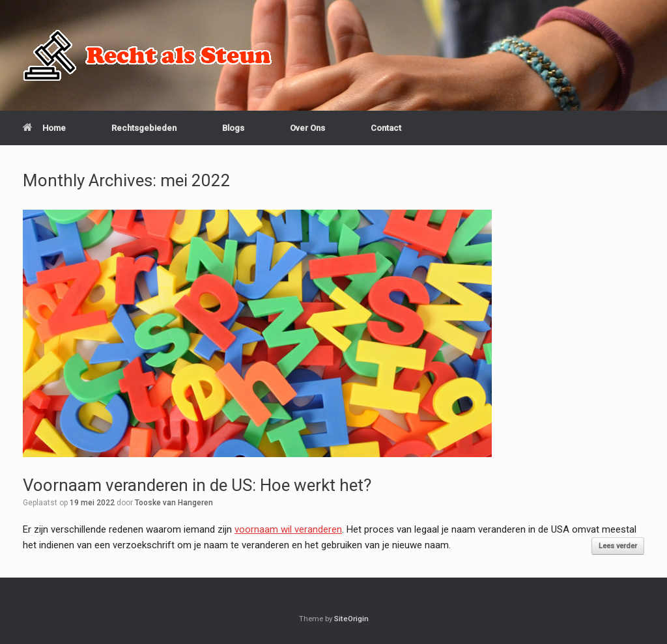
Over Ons (307, 128)
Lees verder (618, 546)
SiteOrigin (351, 619)
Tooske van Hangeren (174, 503)
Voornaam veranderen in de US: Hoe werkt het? (197, 485)
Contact (386, 128)
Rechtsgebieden (144, 128)
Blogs (233, 128)
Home (44, 128)
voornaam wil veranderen (288, 529)
